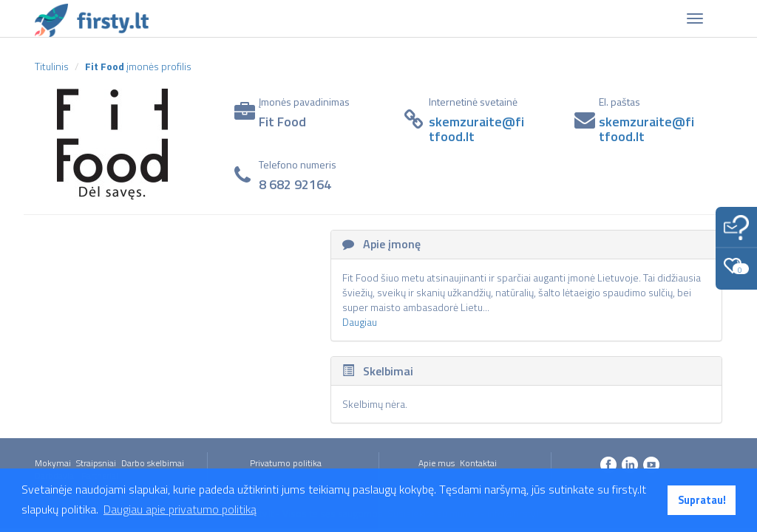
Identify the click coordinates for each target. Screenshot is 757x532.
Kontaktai (478, 463)
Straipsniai (96, 463)
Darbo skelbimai (153, 463)
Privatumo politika (286, 463)
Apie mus (437, 463)
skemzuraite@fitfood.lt (476, 129)
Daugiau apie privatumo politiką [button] (180, 509)
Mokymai (53, 463)
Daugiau (360, 322)
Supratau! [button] (702, 500)
